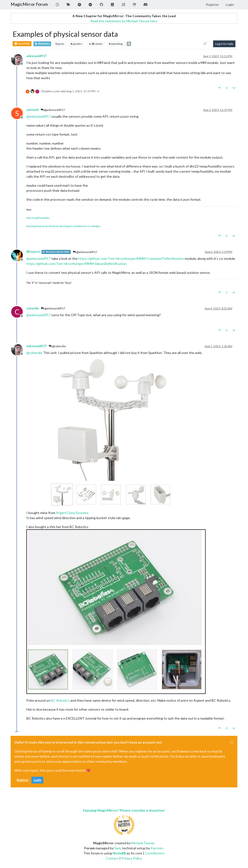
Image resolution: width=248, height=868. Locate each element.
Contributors (155, 853)
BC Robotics (60, 700)
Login (37, 780)
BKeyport (33, 252)
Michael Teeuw (143, 843)
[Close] (232, 742)
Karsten (157, 848)
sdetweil (32, 110)
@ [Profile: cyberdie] (34, 353)
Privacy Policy (132, 858)
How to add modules (38, 218)
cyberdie (33, 308)
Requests (42, 44)
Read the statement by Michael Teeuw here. (124, 21)
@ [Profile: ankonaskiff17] (39, 116)
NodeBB (119, 853)
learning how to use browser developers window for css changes (63, 226)
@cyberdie (57, 346)
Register (23, 780)
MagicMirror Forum (29, 4)
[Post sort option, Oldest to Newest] (205, 44)
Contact (112, 858)
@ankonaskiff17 (53, 110)
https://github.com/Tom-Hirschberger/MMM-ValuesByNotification (77, 264)
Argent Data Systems (72, 513)
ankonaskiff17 (36, 56)
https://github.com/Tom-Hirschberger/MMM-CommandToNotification (131, 258)
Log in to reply (224, 44)
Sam (117, 848)
